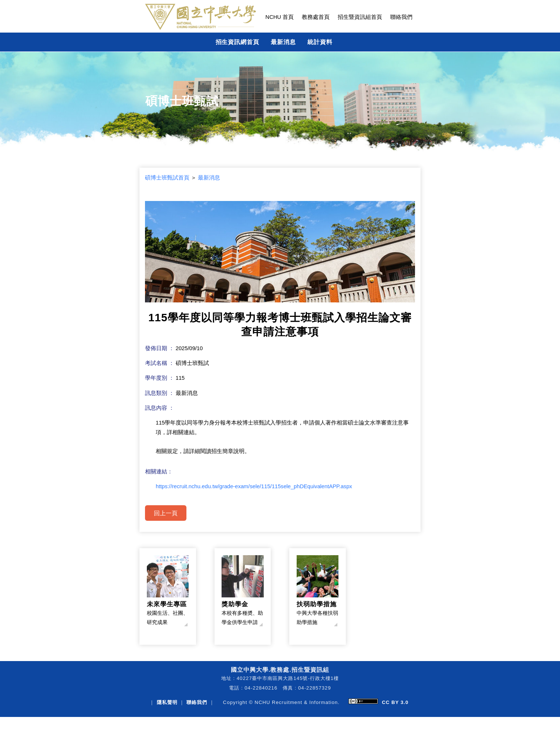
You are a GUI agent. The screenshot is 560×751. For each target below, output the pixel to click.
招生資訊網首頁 (238, 42)
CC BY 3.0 (395, 702)
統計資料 (320, 42)
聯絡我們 (401, 17)
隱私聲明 (167, 702)
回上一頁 (166, 513)
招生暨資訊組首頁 (360, 17)
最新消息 (283, 42)
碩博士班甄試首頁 (167, 178)
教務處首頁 (316, 17)
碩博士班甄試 (182, 101)
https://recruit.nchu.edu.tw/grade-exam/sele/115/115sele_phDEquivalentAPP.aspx (254, 486)
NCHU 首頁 (280, 17)
